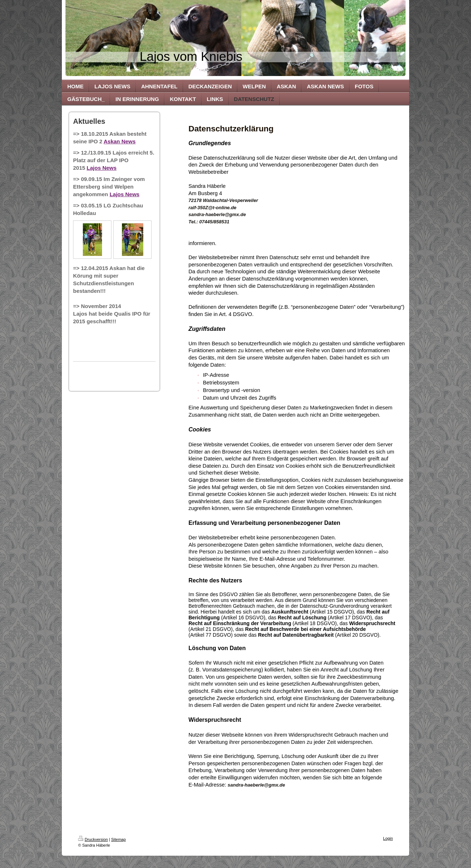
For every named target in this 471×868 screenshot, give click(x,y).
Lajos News (102, 168)
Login (388, 838)
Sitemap (118, 839)
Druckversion (93, 839)
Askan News (120, 141)
